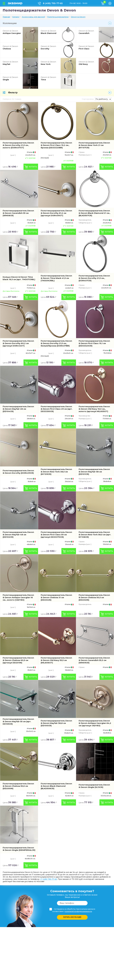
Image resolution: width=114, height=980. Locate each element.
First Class (88, 47)
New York (50, 63)
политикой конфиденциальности (78, 911)
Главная (6, 17)
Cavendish (88, 32)
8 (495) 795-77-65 (53, 3)
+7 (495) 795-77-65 (48, 879)
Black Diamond (50, 32)
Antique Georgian (12, 32)
